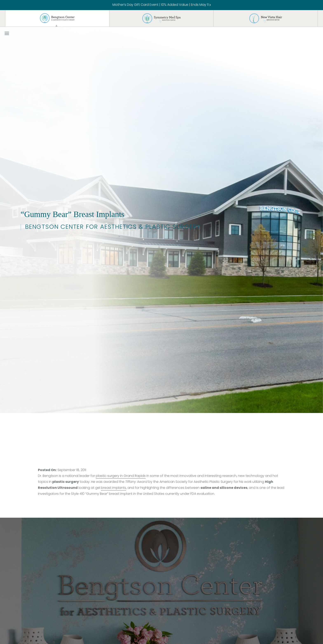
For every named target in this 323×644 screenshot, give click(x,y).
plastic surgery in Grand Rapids (121, 476)
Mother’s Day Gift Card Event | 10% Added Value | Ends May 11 (162, 5)
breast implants (114, 488)
